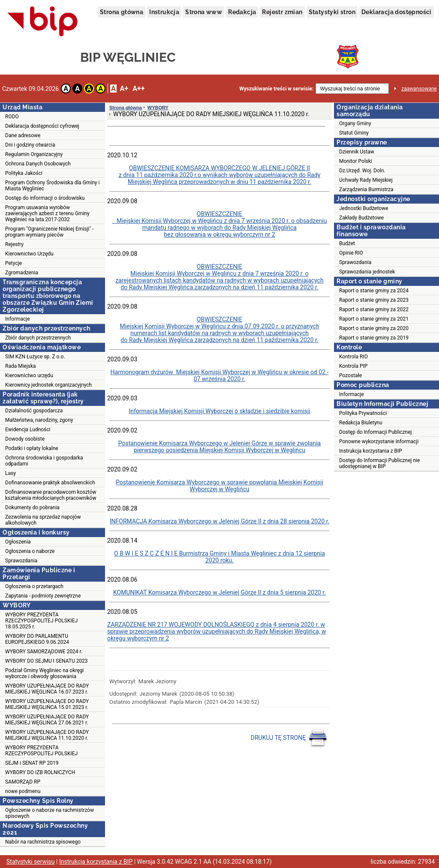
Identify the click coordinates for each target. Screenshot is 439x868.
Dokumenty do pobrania (32, 508)
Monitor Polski (356, 161)
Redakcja (242, 12)
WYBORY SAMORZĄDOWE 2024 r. (44, 652)
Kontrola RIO (353, 357)
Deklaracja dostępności (397, 12)
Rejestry (14, 244)
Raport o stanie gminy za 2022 (374, 309)
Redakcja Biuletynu (361, 423)
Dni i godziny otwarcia (30, 145)
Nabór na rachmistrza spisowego (43, 842)
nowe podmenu (23, 791)
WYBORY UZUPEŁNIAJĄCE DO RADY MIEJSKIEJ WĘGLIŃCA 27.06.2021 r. (47, 720)
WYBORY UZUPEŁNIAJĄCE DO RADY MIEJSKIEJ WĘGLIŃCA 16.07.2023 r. (47, 689)
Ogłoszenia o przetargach (34, 586)
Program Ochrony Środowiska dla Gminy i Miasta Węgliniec (52, 186)
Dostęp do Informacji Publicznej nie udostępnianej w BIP (379, 463)
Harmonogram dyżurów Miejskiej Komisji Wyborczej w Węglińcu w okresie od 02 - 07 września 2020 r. (220, 375)
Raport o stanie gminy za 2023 (374, 300)
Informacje (18, 319)
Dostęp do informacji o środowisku (45, 198)
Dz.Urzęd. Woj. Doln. (362, 171)
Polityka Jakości (24, 173)
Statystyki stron (332, 12)
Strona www (204, 12)
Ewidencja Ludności (28, 429)
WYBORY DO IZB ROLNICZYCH (40, 772)
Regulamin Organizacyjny (34, 154)
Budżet (347, 243)
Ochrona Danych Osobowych (38, 164)
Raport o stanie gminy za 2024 (374, 291)
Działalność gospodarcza (34, 411)
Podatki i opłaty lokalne (32, 448)
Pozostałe (350, 375)
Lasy (11, 473)
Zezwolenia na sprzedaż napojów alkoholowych (43, 520)
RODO (12, 117)
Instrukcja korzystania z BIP (371, 451)
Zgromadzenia (22, 273)
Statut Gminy (354, 133)
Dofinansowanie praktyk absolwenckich (50, 483)
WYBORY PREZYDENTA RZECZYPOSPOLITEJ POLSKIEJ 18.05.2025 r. (41, 621)
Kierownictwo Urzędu (29, 254)
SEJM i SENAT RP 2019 (32, 763)
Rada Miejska (21, 366)
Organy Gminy (355, 123)
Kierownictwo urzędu (29, 375)
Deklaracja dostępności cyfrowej (42, 126)
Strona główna (122, 12)
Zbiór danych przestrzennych (38, 338)
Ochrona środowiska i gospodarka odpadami (44, 461)
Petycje (14, 263)
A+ (124, 89)
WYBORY (158, 108)
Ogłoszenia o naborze (30, 551)
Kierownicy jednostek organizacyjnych (48, 385)
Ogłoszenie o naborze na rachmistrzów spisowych (50, 813)
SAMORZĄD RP (23, 782)
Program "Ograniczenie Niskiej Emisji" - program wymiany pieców (49, 232)
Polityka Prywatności (363, 413)
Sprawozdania (21, 561)
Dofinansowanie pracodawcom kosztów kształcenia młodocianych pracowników (51, 495)
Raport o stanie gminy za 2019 (374, 338)
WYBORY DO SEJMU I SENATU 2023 (47, 661)
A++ (138, 89)
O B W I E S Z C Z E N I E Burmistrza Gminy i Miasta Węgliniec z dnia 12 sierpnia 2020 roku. (219, 557)
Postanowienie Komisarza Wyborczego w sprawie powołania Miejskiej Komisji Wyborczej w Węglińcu (219, 486)
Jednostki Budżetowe (364, 208)
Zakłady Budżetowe (361, 218)
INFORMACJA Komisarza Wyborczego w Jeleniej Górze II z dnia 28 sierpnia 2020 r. (219, 521)
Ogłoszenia (18, 542)
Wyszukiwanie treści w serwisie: (276, 89)
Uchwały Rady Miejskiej (366, 180)
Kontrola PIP (353, 366)
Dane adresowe (23, 135)
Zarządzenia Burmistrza (366, 189)
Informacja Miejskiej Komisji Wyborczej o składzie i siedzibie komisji (219, 411)
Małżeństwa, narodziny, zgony (39, 420)
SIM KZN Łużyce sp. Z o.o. (35, 357)
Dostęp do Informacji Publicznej (375, 432)
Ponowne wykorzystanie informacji (379, 442)
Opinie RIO (351, 253)
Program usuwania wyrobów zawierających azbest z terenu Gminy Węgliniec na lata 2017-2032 (47, 213)
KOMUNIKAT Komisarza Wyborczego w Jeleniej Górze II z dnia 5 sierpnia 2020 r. (219, 592)
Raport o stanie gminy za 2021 (374, 319)
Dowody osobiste (25, 439)
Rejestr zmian (282, 12)
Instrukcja (164, 12)
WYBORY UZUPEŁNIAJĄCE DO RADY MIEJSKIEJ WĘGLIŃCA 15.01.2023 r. (47, 704)
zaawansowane (419, 89)
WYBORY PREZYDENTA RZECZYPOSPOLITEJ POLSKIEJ (41, 751)
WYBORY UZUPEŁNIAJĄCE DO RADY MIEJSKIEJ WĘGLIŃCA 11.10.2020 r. (47, 735)
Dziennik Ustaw (357, 152)
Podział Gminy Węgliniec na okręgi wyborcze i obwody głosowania (44, 673)
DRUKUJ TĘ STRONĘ (289, 738)
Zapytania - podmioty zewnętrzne (43, 596)
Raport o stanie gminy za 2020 (374, 328)
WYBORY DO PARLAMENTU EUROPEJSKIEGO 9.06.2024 (37, 639)
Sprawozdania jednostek (367, 272)
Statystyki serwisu (31, 862)
